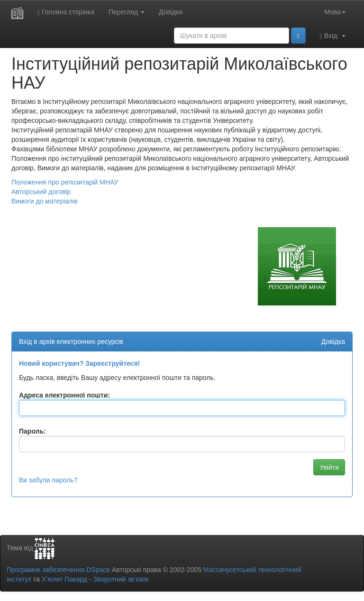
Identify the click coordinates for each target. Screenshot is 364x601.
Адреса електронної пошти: (64, 395)
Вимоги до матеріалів (45, 201)
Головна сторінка (66, 12)
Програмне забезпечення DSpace (58, 570)
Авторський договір (41, 192)
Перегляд (127, 12)
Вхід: (333, 36)
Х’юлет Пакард (64, 579)
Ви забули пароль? (48, 480)
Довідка (171, 12)
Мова (335, 12)
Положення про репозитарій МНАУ (65, 182)
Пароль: (32, 431)
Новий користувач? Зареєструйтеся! (79, 363)
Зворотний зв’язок (121, 579)
